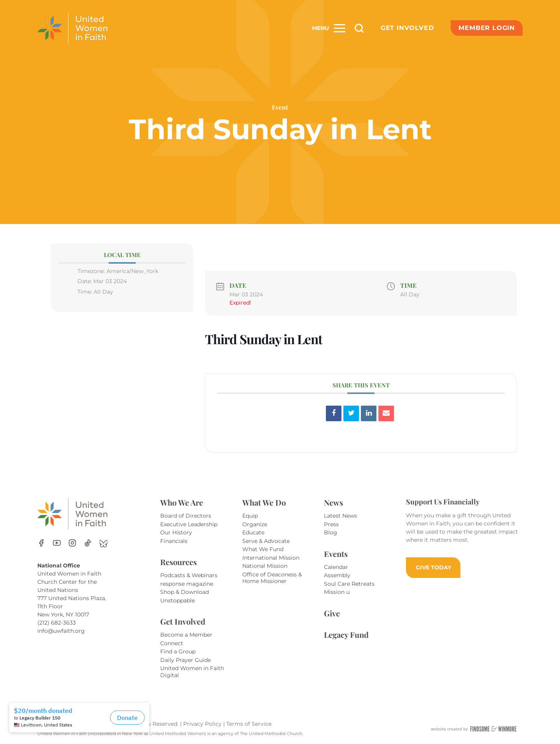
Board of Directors (186, 516)
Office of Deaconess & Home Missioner (272, 578)
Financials (174, 541)
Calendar (336, 567)
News (333, 502)
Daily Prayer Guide (185, 660)
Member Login (487, 28)
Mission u (337, 592)
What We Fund (263, 549)
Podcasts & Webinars (189, 575)
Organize (255, 524)
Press (331, 524)
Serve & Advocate (266, 541)
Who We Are (182, 502)
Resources (178, 562)
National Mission (265, 566)
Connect (172, 643)
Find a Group (178, 651)
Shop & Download (185, 592)
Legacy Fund (346, 635)
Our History (176, 532)
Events (336, 554)
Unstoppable (178, 600)
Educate (253, 532)
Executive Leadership (189, 524)
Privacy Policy (203, 724)
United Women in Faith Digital (192, 672)
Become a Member (186, 635)
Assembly (337, 575)
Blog (331, 532)
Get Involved (407, 28)
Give (332, 613)
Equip (250, 516)
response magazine (187, 584)
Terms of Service (249, 724)
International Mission (271, 558)
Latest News (340, 516)
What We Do (264, 502)
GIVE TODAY (433, 567)
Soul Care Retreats (349, 584)
